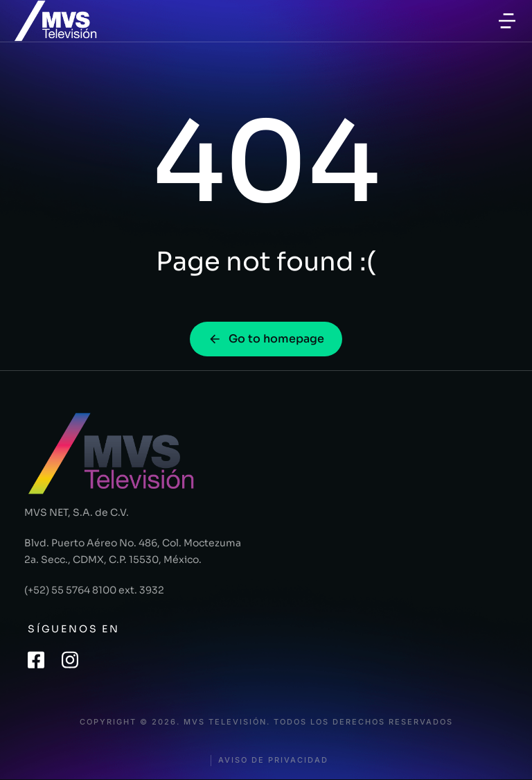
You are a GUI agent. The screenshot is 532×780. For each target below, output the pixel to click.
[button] (507, 21)
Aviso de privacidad (273, 760)
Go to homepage (266, 339)
